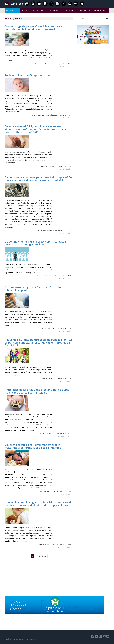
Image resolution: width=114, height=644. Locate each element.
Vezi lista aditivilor (102, 41)
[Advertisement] (39, 581)
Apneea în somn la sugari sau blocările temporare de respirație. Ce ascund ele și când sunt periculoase (39, 504)
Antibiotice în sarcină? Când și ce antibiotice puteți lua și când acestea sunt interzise (37, 391)
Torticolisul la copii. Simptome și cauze (29, 75)
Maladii (25, 10)
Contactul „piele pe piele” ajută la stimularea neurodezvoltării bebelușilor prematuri (33, 28)
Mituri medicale (85, 10)
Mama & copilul (12, 10)
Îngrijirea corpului (101, 10)
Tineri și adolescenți (39, 10)
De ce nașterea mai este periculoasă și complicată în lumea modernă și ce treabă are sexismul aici (38, 179)
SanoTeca (14, 4)
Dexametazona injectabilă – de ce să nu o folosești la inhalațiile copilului (38, 289)
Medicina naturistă (56, 10)
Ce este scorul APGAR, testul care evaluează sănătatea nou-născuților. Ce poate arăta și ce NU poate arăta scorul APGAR (37, 129)
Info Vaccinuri (71, 10)
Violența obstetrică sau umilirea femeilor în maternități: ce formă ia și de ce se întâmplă (33, 446)
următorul (43, 556)
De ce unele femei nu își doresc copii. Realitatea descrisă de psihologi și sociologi (35, 243)
